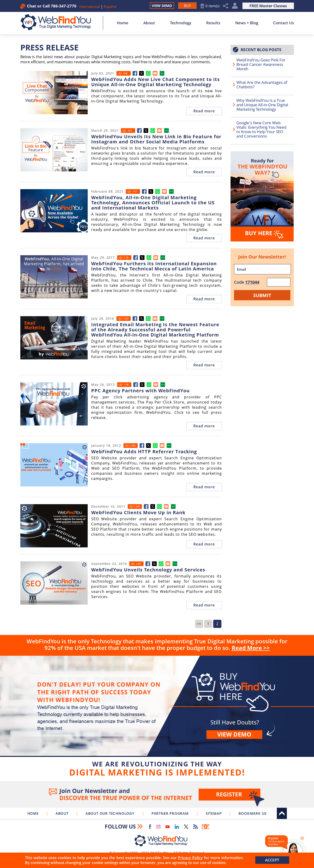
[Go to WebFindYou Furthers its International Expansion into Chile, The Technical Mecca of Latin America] (136, 258)
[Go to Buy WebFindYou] (187, 6)
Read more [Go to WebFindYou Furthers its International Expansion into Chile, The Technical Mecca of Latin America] (204, 299)
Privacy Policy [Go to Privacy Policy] (190, 858)
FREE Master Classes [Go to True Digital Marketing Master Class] (268, 6)
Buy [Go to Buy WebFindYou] (157, 717)
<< (199, 624)
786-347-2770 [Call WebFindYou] (64, 6)
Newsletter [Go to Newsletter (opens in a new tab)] (206, 827)
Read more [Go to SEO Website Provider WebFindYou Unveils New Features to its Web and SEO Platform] (204, 487)
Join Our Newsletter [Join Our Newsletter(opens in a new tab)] (157, 794)
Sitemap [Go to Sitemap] (214, 813)
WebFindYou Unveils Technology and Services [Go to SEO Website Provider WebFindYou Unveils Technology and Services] (148, 570)
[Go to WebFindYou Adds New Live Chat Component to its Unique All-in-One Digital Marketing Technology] (135, 73)
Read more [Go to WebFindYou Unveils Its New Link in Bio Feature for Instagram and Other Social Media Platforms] (204, 172)
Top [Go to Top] (282, 813)
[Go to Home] (58, 22)
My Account (235, 6)
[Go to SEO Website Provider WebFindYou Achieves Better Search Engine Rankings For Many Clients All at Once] (146, 507)
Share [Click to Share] (226, 6)
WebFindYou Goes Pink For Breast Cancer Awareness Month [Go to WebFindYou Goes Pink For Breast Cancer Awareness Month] (261, 64)
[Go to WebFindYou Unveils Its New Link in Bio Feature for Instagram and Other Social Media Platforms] (139, 131)
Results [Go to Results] (213, 23)
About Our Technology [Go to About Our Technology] (110, 813)
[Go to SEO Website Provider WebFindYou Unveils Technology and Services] (148, 564)
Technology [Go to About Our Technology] (181, 23)
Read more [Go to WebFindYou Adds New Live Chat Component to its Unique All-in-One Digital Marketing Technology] (204, 111)
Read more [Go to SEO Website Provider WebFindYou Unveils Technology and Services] (204, 605)
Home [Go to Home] (123, 23)
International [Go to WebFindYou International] (90, 7)
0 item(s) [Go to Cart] (212, 6)
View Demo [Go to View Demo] (162, 6)
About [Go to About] (149, 23)
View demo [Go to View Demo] (234, 734)
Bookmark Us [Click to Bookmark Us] (253, 813)
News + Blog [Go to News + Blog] (247, 23)
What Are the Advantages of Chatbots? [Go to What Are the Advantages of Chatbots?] (262, 85)
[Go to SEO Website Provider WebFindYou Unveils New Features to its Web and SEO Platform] (142, 446)
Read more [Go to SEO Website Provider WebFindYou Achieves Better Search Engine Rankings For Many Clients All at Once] (204, 544)
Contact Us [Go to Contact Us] (283, 23)
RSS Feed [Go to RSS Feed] (195, 827)
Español (110, 7)
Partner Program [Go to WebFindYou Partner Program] (170, 813)
